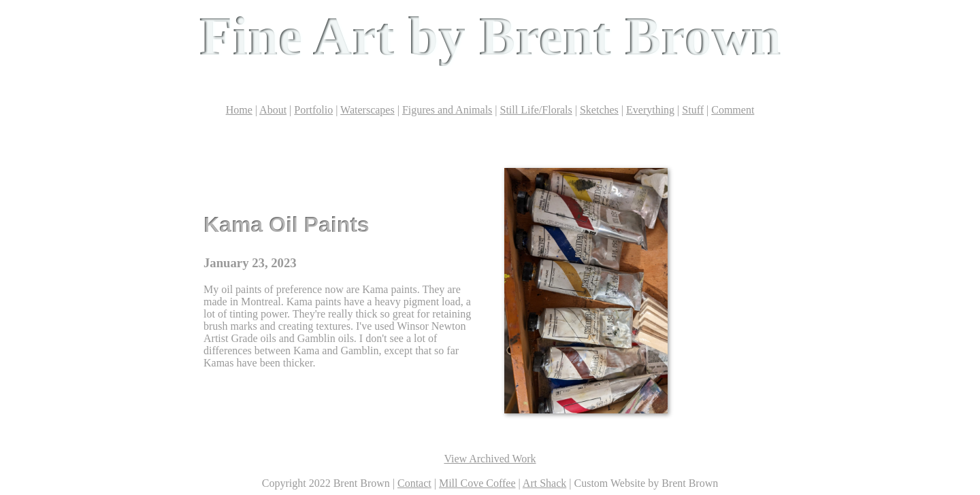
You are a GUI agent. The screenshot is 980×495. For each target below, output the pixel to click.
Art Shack (544, 483)
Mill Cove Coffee (477, 483)
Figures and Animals (447, 110)
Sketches (599, 110)
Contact (414, 483)
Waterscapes (367, 110)
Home (239, 110)
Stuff (693, 110)
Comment (733, 110)
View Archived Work (490, 459)
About (273, 110)
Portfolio (313, 110)
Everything (650, 110)
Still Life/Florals (536, 110)
